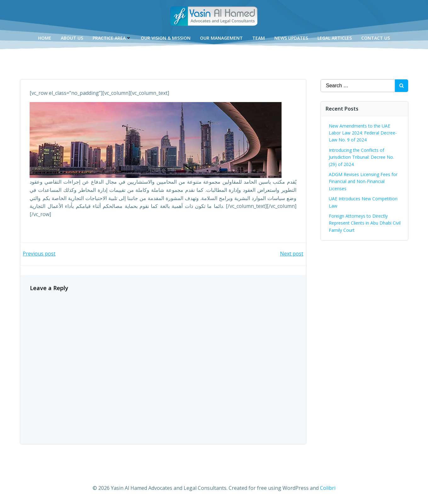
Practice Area (112, 38)
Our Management (221, 38)
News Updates (291, 38)
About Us (72, 38)
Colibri (328, 488)
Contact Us (376, 38)
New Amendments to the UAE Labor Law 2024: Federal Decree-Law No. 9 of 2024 (363, 133)
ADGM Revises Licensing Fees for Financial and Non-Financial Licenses (363, 181)
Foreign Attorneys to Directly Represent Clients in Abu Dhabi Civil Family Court (365, 223)
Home (45, 38)
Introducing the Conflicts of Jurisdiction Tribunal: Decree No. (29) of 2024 (361, 157)
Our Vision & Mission (166, 38)
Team (259, 38)
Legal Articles (335, 38)
